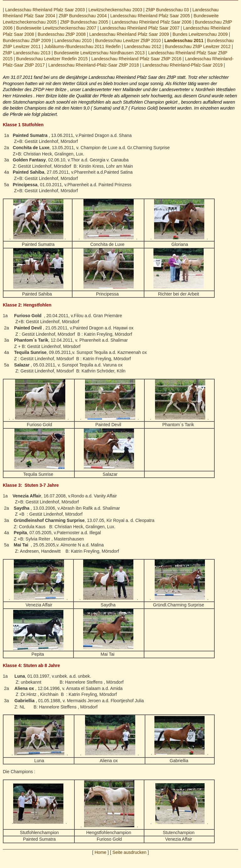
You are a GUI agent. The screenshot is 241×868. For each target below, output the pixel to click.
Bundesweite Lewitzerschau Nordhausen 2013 (99, 53)
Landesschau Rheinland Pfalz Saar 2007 (140, 28)
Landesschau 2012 (143, 46)
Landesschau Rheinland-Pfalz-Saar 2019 (182, 65)
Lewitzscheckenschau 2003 (115, 10)
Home (101, 852)
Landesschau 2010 (73, 41)
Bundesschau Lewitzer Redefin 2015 (52, 59)
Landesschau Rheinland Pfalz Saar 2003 (45, 10)
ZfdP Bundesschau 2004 (83, 16)
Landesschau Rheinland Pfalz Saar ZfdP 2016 (136, 59)
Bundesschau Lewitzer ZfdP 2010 (128, 41)
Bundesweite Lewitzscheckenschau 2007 (56, 28)
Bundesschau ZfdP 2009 (27, 41)
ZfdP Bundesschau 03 (167, 10)
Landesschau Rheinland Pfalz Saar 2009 (129, 34)
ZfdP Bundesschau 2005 (84, 22)
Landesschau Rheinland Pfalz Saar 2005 (150, 16)
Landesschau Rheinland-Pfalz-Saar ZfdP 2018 (94, 65)
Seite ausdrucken (129, 852)
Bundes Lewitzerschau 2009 (200, 34)
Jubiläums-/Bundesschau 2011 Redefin (83, 46)
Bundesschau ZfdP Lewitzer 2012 (198, 46)
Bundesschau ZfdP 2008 (62, 34)
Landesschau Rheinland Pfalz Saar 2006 (152, 22)
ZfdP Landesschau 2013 (27, 53)
